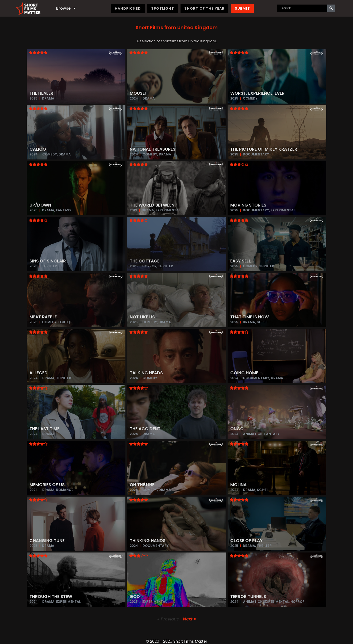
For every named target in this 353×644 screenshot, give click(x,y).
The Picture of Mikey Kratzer (264, 149)
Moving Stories (248, 205)
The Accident (145, 429)
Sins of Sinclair (48, 261)
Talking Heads (146, 373)
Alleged (39, 373)
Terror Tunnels (248, 597)
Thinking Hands (148, 541)
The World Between (152, 205)
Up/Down (40, 205)
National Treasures (153, 149)
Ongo (237, 429)
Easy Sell (241, 261)
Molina (238, 485)
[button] (177, 28)
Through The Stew (51, 597)
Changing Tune (47, 541)
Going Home (244, 373)
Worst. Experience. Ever (257, 93)
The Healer (41, 93)
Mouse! (138, 93)
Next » (189, 619)
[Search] (331, 8)
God (135, 597)
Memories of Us (47, 485)
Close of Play (246, 541)
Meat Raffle (43, 317)
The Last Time (44, 429)
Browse (66, 8)
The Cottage (145, 261)
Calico (38, 149)
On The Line (142, 485)
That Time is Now (250, 317)
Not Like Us (142, 317)
